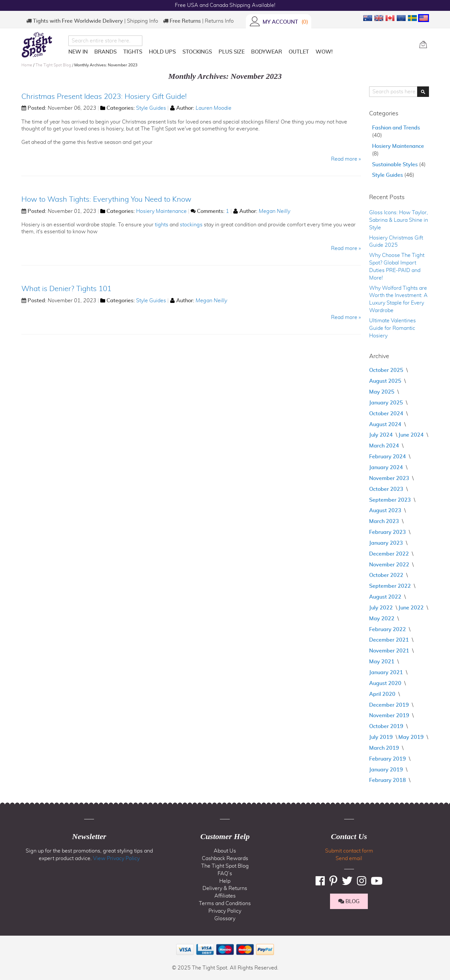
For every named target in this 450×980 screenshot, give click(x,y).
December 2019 (390, 705)
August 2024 (386, 424)
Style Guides (151, 108)
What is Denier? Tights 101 (66, 289)
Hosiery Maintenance (161, 211)
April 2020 (383, 694)
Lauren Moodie (213, 108)
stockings (191, 225)
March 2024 (385, 446)
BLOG (349, 901)
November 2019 (390, 716)
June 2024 (412, 435)
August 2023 (386, 511)
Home (27, 65)
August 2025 (386, 381)
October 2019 (387, 726)
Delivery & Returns (225, 888)
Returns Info (219, 21)
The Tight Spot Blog (54, 65)
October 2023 (387, 489)
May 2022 (382, 619)
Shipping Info (142, 21)
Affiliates (225, 896)
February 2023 (388, 532)
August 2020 (386, 683)
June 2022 (412, 608)
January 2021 (387, 672)
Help (225, 881)
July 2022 (382, 608)
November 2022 (390, 565)
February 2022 (388, 629)
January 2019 (387, 770)
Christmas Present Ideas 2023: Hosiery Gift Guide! (104, 97)
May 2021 (382, 662)
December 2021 (390, 640)
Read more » (346, 159)
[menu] (241, 53)
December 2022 (390, 554)
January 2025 (387, 403)
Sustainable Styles (396, 165)
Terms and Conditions (225, 903)
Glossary (225, 919)
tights (162, 225)
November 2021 (390, 651)
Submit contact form (349, 851)
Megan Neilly (274, 211)
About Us (225, 851)
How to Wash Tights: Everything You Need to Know (106, 199)
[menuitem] (78, 52)
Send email (349, 858)
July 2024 (382, 435)
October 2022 (387, 575)
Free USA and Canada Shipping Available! (225, 5)
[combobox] (105, 41)
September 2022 (391, 586)
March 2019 (385, 748)
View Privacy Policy (116, 858)
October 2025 (387, 370)
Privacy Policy (225, 911)
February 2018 (388, 780)
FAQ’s (225, 874)
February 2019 (388, 759)
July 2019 (382, 737)
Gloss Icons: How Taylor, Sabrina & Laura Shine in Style (399, 220)
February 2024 (388, 457)
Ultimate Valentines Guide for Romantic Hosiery (392, 328)
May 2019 (412, 737)
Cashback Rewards (225, 858)
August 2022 (386, 597)
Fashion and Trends (396, 128)
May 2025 (382, 392)
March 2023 (385, 521)
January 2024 (387, 467)
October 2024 (387, 414)
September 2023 (391, 500)
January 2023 (387, 543)
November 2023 (390, 478)
